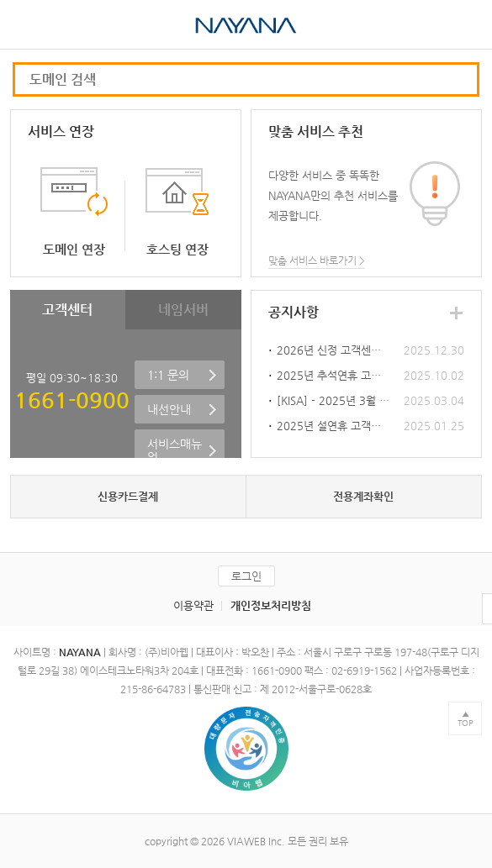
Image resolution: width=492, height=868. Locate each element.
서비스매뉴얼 (175, 450)
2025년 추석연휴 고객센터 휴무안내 (333, 375)
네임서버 (183, 310)
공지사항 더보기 (456, 313)
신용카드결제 (128, 496)
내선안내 (169, 409)
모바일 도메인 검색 (456, 79)
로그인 (246, 576)
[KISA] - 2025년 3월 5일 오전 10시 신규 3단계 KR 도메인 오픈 (333, 400)
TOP (466, 723)
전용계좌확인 (363, 496)
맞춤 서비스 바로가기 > (317, 260)
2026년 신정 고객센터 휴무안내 (333, 350)
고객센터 (67, 310)
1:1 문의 (168, 375)
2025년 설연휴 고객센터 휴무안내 (333, 426)
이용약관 (193, 605)
